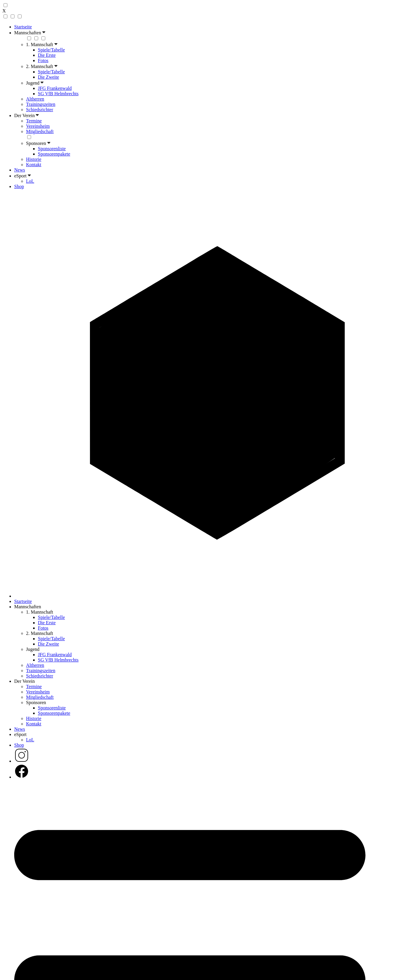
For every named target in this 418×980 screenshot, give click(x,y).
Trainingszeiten (41, 104)
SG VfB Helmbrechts (58, 94)
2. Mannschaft (42, 66)
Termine (34, 121)
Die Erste (47, 55)
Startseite (23, 27)
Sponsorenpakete (54, 154)
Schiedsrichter (40, 110)
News (20, 170)
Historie (34, 159)
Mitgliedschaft (40, 131)
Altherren (35, 99)
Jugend (35, 83)
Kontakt (34, 165)
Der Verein (26, 115)
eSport (22, 176)
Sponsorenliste (52, 149)
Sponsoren (38, 143)
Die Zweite (49, 77)
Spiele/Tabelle (51, 50)
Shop (19, 186)
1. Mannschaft (42, 45)
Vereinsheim (38, 126)
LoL (30, 181)
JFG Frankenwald (55, 88)
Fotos (43, 60)
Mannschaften (30, 33)
